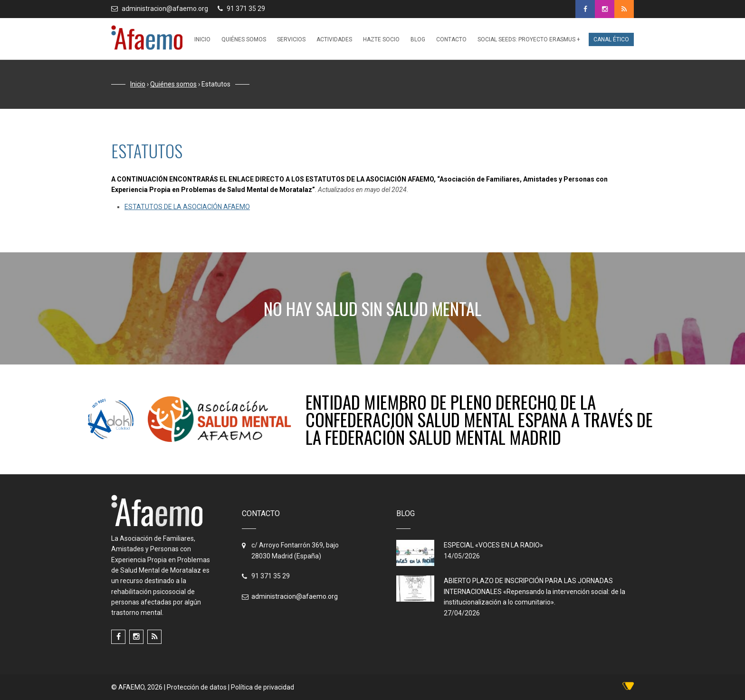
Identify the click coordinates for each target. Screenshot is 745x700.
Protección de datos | (199, 687)
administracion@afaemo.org (165, 8)
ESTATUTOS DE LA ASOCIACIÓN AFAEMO (187, 207)
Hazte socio (381, 39)
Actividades (334, 39)
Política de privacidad (263, 687)
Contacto (451, 39)
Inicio (202, 39)
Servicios (291, 39)
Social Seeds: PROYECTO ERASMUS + (529, 39)
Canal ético (611, 39)
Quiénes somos (244, 39)
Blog (418, 39)
